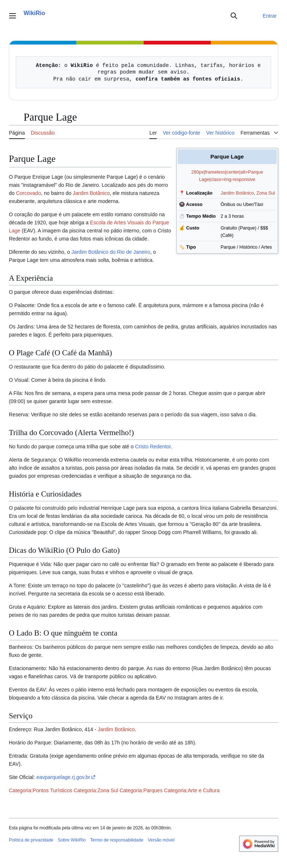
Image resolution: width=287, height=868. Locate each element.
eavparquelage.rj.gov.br (63, 777)
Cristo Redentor (153, 447)
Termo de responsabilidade (117, 840)
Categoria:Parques (141, 790)
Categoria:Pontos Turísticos (41, 790)
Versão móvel (161, 840)
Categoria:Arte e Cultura (192, 790)
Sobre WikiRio (72, 840)
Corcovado (28, 193)
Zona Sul (266, 193)
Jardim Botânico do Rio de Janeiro (111, 252)
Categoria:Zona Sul (96, 790)
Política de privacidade (31, 840)
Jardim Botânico (237, 193)
